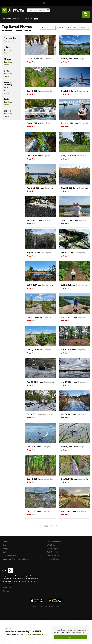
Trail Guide (6, 19)
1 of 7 (46, 526)
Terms (51, 607)
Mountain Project (54, 542)
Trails (6, 90)
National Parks (53, 559)
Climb (4, 3)
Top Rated (8, 50)
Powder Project (53, 556)
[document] (71, 634)
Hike (18, 3)
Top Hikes (28, 19)
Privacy (57, 607)
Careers (6, 591)
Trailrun (27, 3)
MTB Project (52, 545)
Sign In (86, 14)
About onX (7, 587)
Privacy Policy (80, 632)
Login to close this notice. (34, 634)
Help (4, 545)
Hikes (6, 87)
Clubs (5, 552)
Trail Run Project (53, 552)
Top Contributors (9, 556)
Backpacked (9, 41)
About (5, 542)
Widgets (6, 549)
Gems (6, 93)
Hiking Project (53, 549)
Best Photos (17, 19)
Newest (7, 53)
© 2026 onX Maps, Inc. (40, 607)
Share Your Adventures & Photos (16, 559)
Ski (35, 3)
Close (71, 637)
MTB (11, 3)
